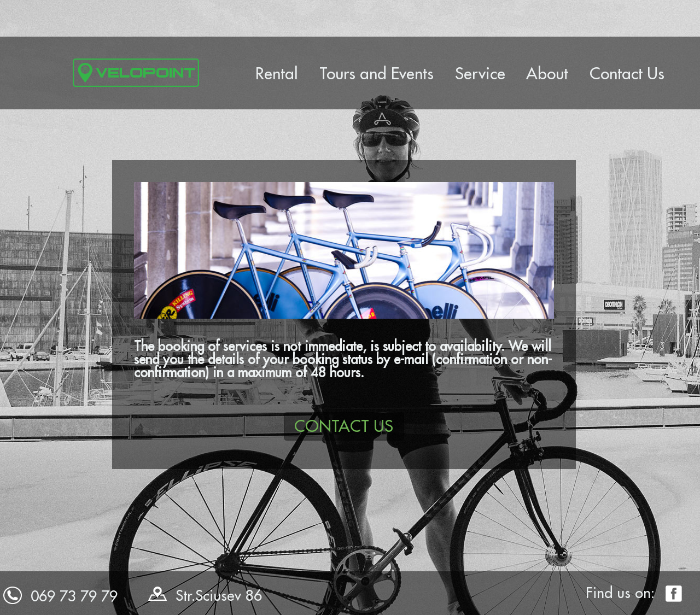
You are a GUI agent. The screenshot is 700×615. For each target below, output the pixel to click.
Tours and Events (377, 73)
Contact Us (627, 73)
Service (480, 73)
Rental (277, 73)
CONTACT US (344, 426)
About (547, 73)
